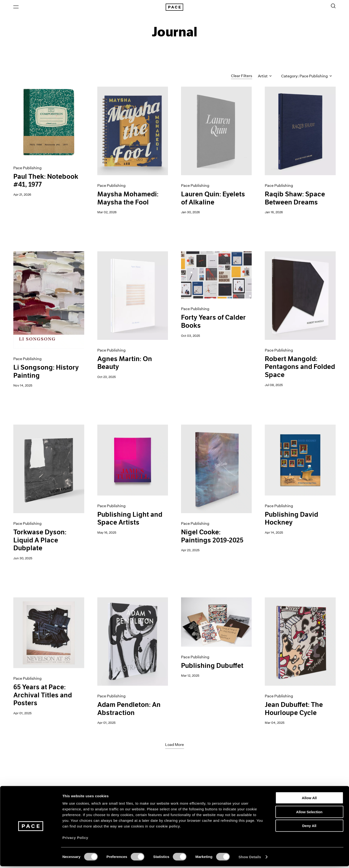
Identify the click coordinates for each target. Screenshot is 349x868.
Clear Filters (242, 77)
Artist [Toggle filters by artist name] (265, 77)
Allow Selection (309, 814)
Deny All (309, 827)
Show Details (250, 859)
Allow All (309, 800)
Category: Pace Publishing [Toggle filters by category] (307, 77)
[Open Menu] (16, 7)
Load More (174, 746)
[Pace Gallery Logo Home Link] (174, 8)
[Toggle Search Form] (333, 6)
